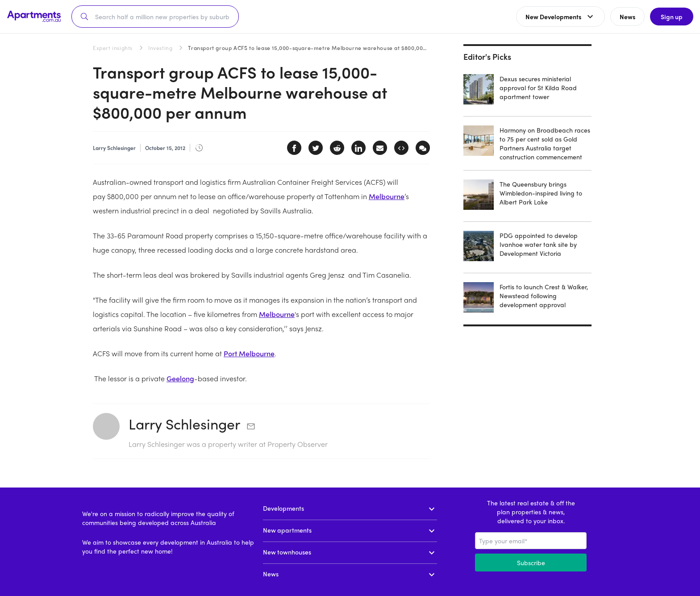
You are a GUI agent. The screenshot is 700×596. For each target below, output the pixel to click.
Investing (160, 48)
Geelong (180, 378)
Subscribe (531, 563)
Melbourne (387, 196)
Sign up (671, 17)
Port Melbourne (249, 353)
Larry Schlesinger (184, 424)
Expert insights (113, 48)
